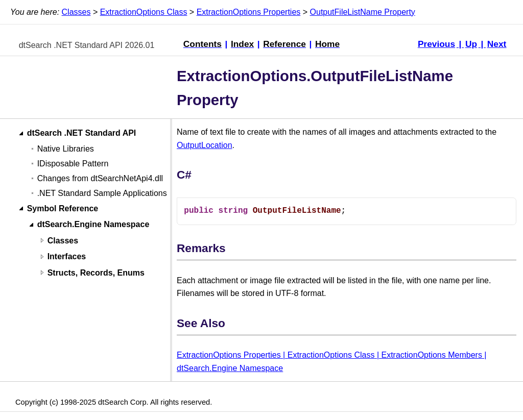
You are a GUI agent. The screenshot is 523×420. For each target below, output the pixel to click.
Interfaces (67, 257)
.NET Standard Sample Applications (102, 193)
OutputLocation (205, 145)
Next (497, 44)
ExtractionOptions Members (431, 355)
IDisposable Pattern (73, 164)
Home (327, 44)
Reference (284, 44)
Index (242, 44)
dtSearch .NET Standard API (82, 133)
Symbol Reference (63, 208)
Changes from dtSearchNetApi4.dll (100, 178)
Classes (76, 12)
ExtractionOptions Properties (249, 12)
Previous (436, 44)
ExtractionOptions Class (144, 12)
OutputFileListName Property (363, 12)
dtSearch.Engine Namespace (93, 225)
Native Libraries (66, 149)
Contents (203, 44)
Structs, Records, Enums (96, 273)
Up (471, 44)
